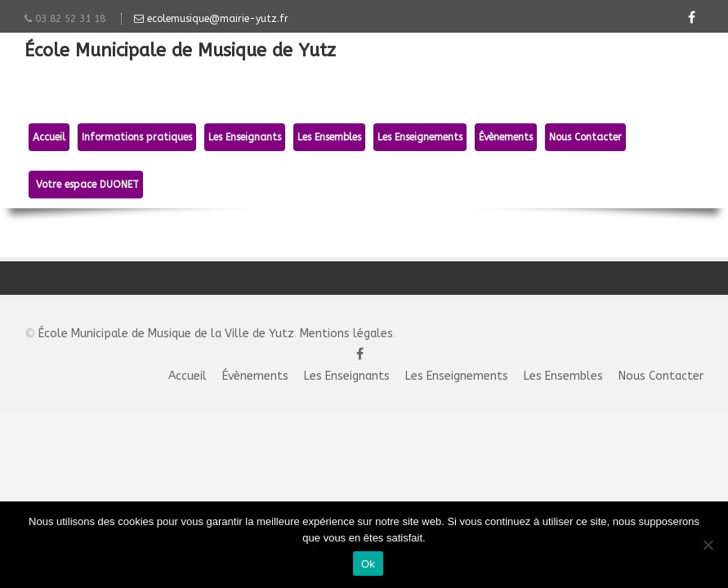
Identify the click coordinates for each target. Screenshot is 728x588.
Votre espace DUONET (86, 185)
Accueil (49, 137)
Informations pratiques (137, 137)
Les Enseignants (245, 137)
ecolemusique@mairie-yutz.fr (211, 19)
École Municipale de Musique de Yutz (180, 52)
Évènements (506, 137)
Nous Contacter (585, 137)
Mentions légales (346, 334)
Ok (368, 564)
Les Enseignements (420, 137)
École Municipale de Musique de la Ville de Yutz (166, 334)
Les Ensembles (329, 137)
